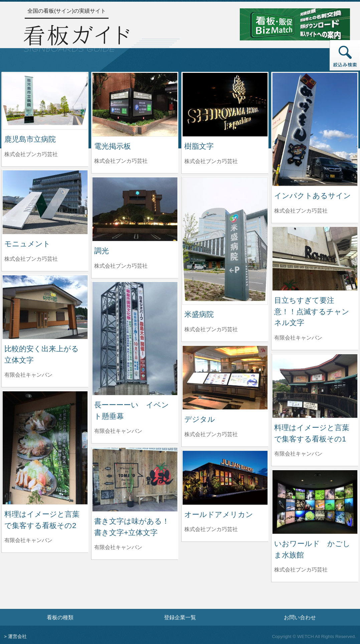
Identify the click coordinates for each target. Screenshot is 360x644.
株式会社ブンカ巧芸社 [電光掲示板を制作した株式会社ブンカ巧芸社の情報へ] (121, 161)
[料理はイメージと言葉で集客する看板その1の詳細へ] (315, 385)
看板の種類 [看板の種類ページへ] (60, 617)
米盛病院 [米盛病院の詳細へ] (199, 314)
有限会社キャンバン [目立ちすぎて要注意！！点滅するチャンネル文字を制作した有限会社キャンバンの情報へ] (298, 338)
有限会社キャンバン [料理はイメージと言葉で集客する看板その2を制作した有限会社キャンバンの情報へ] (28, 540)
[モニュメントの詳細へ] (45, 202)
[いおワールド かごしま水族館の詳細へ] (315, 501)
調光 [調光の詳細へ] (102, 251)
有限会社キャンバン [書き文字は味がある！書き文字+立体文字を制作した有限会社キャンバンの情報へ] (118, 547)
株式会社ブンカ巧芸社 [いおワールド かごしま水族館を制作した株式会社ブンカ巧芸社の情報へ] (301, 570)
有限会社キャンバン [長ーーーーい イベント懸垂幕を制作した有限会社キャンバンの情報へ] (118, 431)
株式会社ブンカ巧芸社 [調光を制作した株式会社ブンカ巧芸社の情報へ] (121, 266)
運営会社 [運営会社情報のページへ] (17, 636)
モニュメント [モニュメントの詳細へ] (27, 244)
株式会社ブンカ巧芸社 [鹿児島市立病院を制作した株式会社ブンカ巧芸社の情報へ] (31, 154)
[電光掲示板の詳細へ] (135, 104)
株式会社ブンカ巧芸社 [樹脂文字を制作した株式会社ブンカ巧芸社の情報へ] (211, 161)
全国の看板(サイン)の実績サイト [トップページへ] (67, 11)
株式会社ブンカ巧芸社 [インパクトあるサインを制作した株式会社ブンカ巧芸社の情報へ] (301, 211)
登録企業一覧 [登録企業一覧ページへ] (180, 617)
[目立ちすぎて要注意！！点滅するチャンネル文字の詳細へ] (315, 258)
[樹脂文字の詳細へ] (225, 104)
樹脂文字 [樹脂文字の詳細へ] (199, 146)
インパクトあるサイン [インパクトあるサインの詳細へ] (313, 196)
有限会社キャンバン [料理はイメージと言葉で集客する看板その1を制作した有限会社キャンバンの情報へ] (298, 454)
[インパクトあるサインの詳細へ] (315, 129)
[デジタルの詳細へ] (225, 377)
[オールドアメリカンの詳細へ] (225, 477)
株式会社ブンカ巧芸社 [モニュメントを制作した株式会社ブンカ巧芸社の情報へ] (31, 259)
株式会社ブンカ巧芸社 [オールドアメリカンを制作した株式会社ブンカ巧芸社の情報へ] (211, 529)
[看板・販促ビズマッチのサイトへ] (295, 24)
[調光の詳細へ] (135, 209)
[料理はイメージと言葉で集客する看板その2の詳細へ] (45, 447)
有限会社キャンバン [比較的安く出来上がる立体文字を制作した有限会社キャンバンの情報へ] (28, 375)
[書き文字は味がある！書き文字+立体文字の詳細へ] (135, 479)
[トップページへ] (76, 37)
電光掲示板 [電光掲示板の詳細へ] (113, 146)
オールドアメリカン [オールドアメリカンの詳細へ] (219, 514)
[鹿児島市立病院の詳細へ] (45, 101)
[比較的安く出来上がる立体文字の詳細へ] (45, 307)
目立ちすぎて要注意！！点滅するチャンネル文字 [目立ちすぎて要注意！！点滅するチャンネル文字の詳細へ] (312, 311)
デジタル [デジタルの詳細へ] (200, 419)
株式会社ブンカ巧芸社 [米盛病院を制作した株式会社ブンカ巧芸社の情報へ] (211, 329)
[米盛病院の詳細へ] (225, 240)
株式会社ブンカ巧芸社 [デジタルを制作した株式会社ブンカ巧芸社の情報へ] (211, 434)
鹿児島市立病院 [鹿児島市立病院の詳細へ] (30, 139)
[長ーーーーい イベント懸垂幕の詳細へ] (135, 338)
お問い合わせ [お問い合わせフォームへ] (300, 617)
